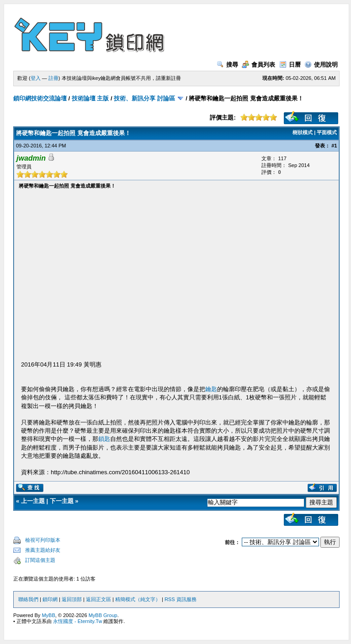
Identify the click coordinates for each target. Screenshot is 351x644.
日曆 (290, 65)
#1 (334, 146)
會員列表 (258, 65)
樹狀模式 (303, 132)
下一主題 (62, 501)
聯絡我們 (28, 599)
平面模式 (327, 132)
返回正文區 (98, 599)
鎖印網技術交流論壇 (40, 98)
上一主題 (33, 501)
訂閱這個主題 (40, 560)
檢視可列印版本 (43, 540)
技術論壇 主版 (90, 98)
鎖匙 (104, 439)
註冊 (53, 78)
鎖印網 (50, 599)
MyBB (48, 615)
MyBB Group (103, 615)
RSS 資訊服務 (181, 599)
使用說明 (321, 65)
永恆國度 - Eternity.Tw (77, 621)
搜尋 (227, 65)
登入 (36, 78)
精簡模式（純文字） (138, 599)
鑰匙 (211, 389)
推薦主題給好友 (43, 550)
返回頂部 (72, 599)
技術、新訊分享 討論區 (144, 98)
